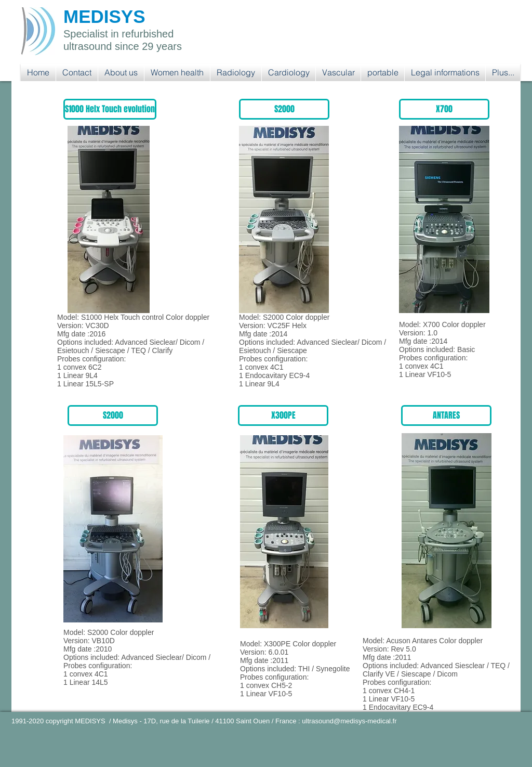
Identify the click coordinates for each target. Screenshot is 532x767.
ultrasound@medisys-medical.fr (349, 721)
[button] (177, 72)
